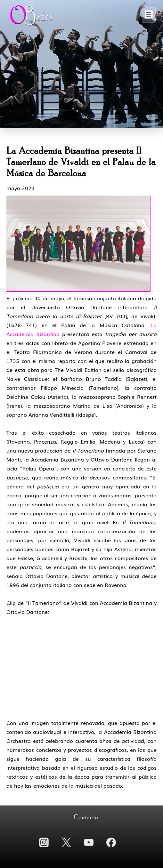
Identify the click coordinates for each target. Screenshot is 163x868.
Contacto (86, 817)
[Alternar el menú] (149, 15)
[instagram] (44, 842)
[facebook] (111, 842)
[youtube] (89, 842)
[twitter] (66, 842)
